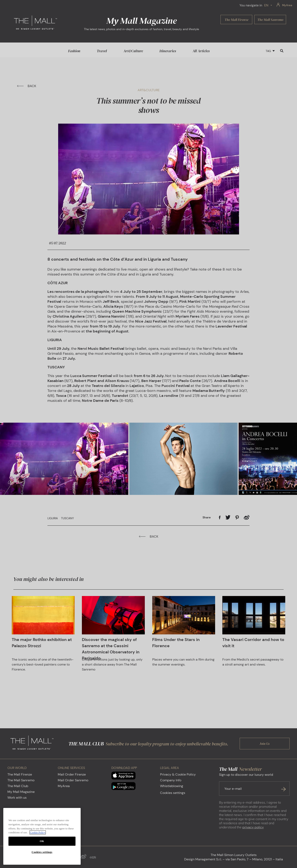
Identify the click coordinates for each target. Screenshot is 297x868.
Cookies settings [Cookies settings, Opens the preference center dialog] (42, 852)
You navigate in (251, 5)
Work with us (17, 798)
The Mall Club (18, 786)
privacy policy (253, 827)
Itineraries (168, 51)
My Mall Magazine (21, 792)
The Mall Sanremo (21, 780)
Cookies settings (173, 793)
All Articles (201, 51)
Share (207, 517)
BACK (27, 86)
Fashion (74, 51)
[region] (42, 836)
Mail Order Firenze (72, 774)
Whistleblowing (172, 786)
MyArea (64, 786)
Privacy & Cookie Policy (178, 774)
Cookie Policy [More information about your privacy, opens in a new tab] (38, 832)
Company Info (171, 780)
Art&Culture (133, 51)
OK (42, 841)
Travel (102, 51)
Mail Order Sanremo (73, 780)
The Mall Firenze (20, 774)
